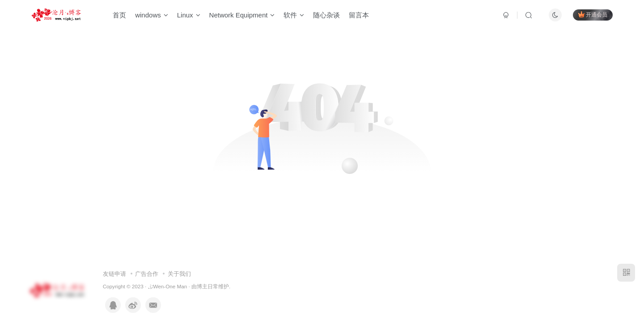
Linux (189, 15)
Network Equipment (242, 15)
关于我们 (179, 274)
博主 (202, 286)
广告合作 (147, 274)
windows (152, 15)
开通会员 (593, 15)
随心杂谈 (326, 15)
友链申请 (114, 274)
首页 (119, 15)
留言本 (359, 15)
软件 (294, 15)
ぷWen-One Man (168, 286)
